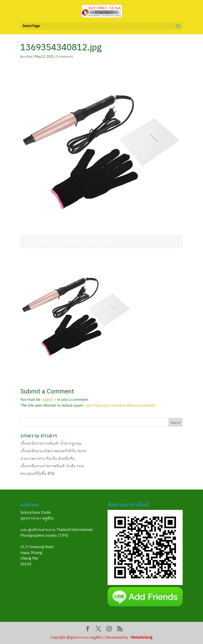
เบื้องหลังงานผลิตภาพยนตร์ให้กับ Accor (54, 451)
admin (29, 57)
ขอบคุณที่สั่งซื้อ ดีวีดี (37, 474)
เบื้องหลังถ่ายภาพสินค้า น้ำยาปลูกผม (51, 444)
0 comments (65, 57)
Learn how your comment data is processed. (120, 406)
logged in (49, 400)
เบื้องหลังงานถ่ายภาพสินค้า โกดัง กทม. (53, 466)
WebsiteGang (142, 638)
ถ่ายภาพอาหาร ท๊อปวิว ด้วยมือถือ (48, 459)
